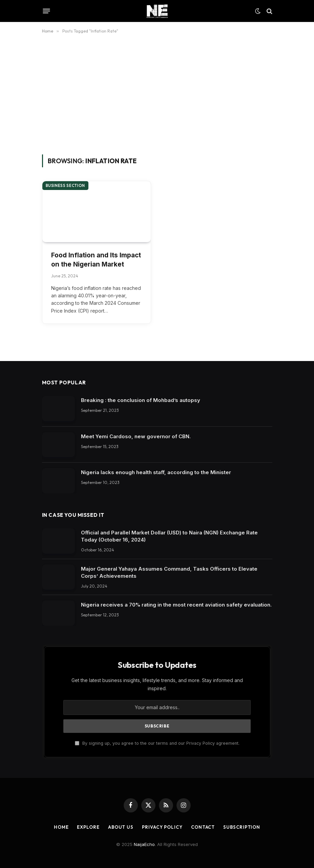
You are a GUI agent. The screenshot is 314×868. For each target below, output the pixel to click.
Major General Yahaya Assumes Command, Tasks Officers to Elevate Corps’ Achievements (169, 572)
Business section (66, 186)
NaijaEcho (144, 844)
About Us (121, 827)
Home (61, 827)
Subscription (242, 827)
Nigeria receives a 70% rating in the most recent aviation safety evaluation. (176, 605)
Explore (88, 827)
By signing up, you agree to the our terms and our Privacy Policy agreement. (157, 743)
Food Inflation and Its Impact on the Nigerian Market (96, 260)
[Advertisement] (157, 93)
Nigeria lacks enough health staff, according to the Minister (156, 472)
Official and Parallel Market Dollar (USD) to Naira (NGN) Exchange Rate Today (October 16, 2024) (169, 536)
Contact (203, 827)
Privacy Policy (162, 827)
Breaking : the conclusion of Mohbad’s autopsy (141, 400)
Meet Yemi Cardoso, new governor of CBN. (136, 436)
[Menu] (46, 11)
